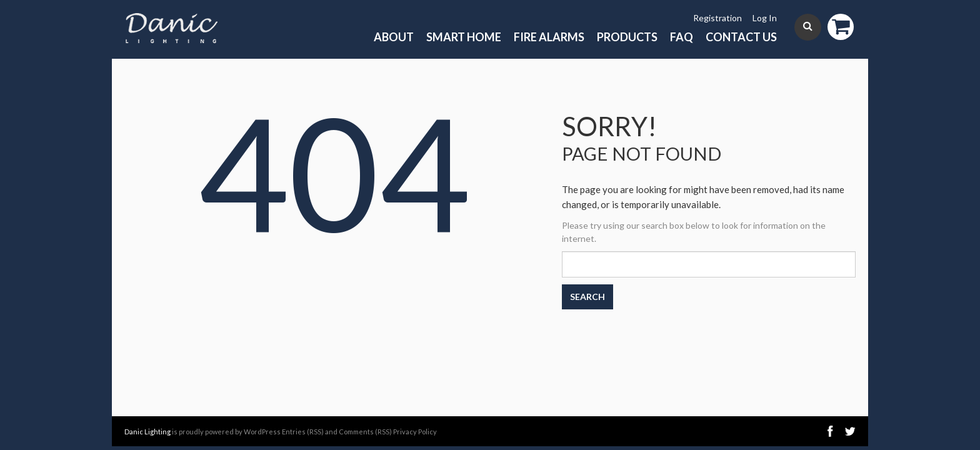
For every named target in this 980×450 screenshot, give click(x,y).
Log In (765, 18)
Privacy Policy (415, 432)
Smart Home (464, 37)
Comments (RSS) (365, 432)
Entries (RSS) (303, 432)
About (394, 37)
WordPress (262, 432)
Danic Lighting (147, 432)
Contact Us (741, 37)
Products (627, 37)
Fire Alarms (549, 37)
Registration (717, 18)
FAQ (682, 37)
